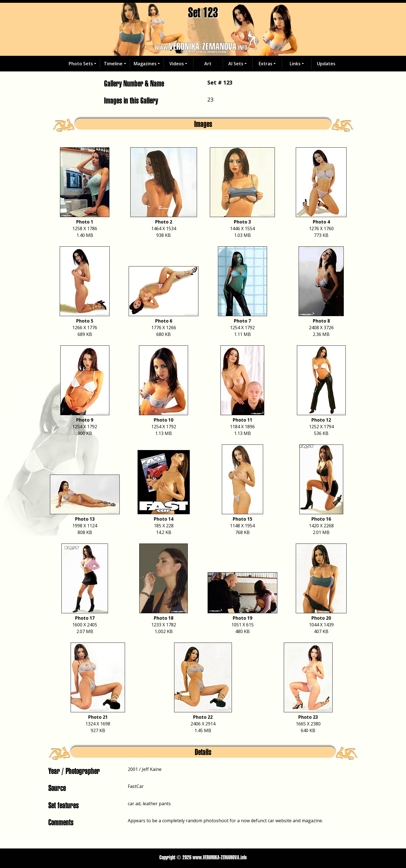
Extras (266, 64)
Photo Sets (81, 64)
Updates (326, 64)
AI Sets (236, 64)
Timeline (113, 64)
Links (295, 64)
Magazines (145, 64)
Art (208, 64)
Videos (177, 64)
